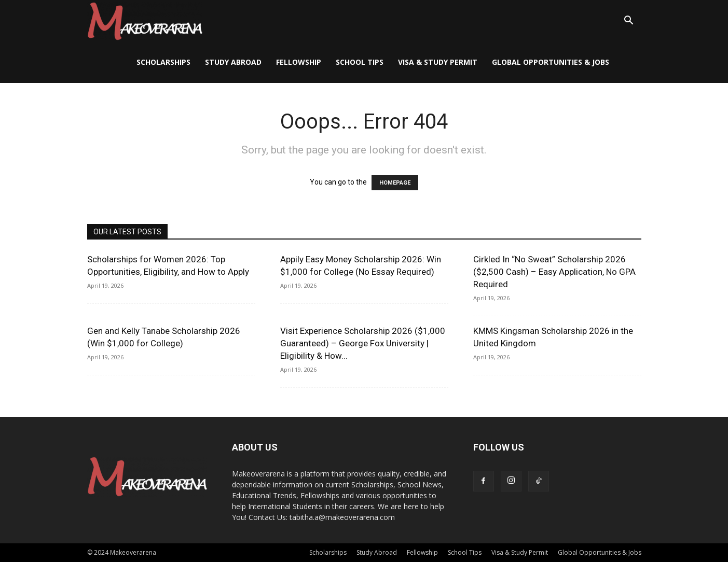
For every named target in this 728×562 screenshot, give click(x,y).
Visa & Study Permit (438, 62)
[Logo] (145, 21)
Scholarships (163, 62)
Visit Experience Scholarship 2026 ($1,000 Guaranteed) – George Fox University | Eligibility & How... (363, 343)
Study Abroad (233, 62)
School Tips (360, 62)
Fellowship (299, 62)
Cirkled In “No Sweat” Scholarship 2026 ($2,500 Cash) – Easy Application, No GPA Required (554, 272)
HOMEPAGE (395, 183)
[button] (629, 22)
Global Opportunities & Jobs (551, 62)
